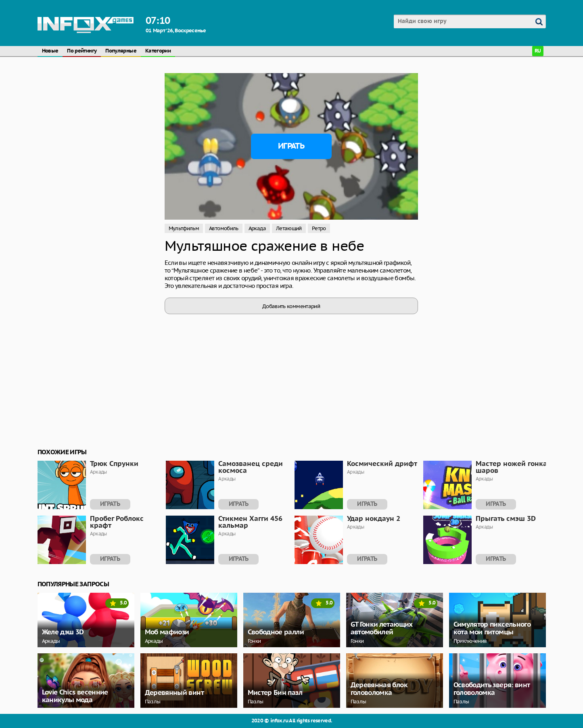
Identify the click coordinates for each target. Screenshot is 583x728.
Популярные (121, 51)
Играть (291, 146)
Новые (50, 51)
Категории (158, 51)
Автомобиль (224, 228)
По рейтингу (82, 51)
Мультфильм (184, 228)
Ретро (319, 228)
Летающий (289, 228)
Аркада (257, 228)
